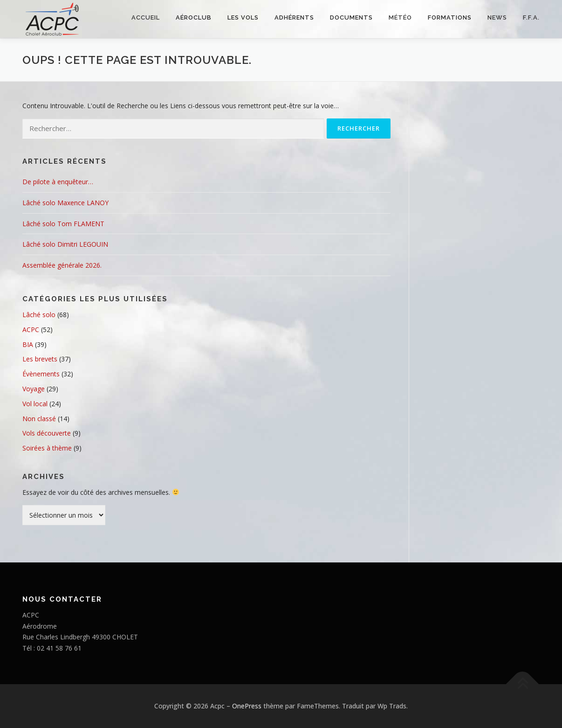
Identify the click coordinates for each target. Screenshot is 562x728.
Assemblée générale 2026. (62, 265)
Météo (400, 17)
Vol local (35, 404)
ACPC (31, 329)
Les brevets (40, 359)
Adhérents (294, 17)
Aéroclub (194, 17)
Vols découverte (47, 433)
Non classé (39, 419)
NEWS (497, 17)
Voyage (34, 389)
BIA (28, 344)
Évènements (41, 374)
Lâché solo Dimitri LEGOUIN (65, 244)
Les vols (243, 17)
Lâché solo (39, 315)
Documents (351, 17)
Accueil (146, 17)
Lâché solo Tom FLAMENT (63, 224)
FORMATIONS (450, 17)
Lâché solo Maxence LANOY (65, 203)
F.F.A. (531, 17)
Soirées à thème (47, 448)
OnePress (247, 706)
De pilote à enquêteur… (58, 182)
